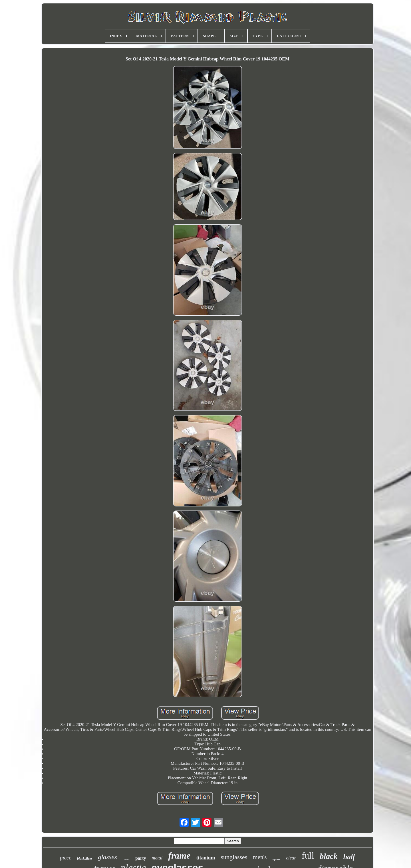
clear (291, 858)
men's (260, 857)
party (141, 858)
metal (157, 858)
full (308, 856)
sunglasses (234, 857)
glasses (107, 857)
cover (126, 859)
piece (66, 858)
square (276, 859)
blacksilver (85, 859)
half (349, 857)
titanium (205, 858)
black (329, 856)
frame (179, 855)
